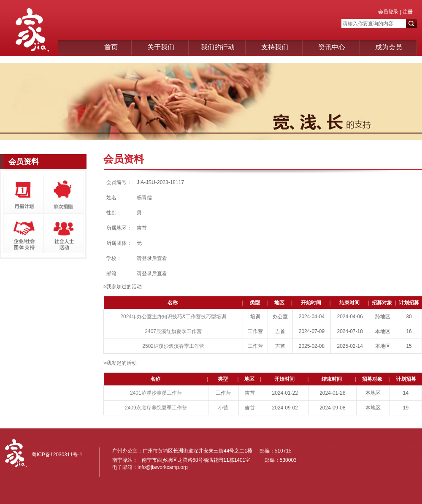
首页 (111, 47)
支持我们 (275, 47)
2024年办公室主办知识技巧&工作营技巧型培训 (173, 317)
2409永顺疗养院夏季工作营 (156, 408)
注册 (407, 12)
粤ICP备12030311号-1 (57, 455)
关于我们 (161, 47)
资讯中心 (332, 47)
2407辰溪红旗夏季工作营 (173, 331)
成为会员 (389, 47)
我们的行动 (218, 47)
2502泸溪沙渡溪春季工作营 (173, 346)
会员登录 (388, 12)
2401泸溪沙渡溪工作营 (156, 393)
